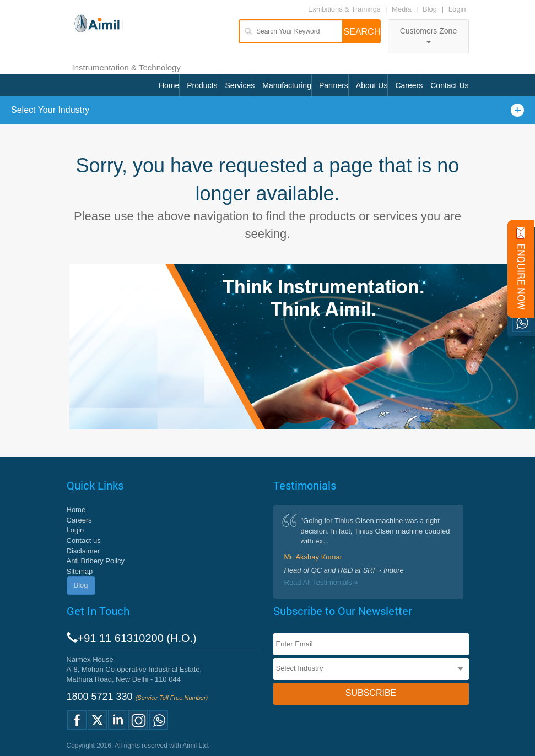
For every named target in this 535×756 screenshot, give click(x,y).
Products (202, 85)
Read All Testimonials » (321, 582)
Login (457, 9)
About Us (372, 85)
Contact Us (449, 85)
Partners (334, 85)
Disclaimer (83, 551)
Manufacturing (287, 85)
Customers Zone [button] (428, 35)
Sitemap (80, 571)
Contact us (84, 540)
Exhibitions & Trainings (344, 9)
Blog (430, 9)
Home (169, 85)
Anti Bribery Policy (96, 561)
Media (402, 9)
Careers (409, 85)
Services (240, 85)
